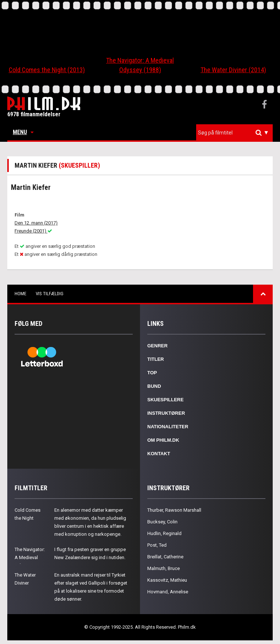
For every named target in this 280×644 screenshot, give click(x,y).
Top (152, 373)
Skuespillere (166, 400)
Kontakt (159, 454)
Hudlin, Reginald (164, 533)
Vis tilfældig (50, 294)
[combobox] (234, 133)
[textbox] (236, 133)
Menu (23, 132)
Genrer (157, 346)
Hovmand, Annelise (168, 592)
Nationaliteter (168, 427)
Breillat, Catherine (165, 557)
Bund (154, 386)
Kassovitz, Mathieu (167, 580)
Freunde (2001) (33, 231)
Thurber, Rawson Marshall (174, 510)
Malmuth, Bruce (164, 568)
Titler (156, 359)
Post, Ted (157, 545)
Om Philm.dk (163, 440)
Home (20, 294)
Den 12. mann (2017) (36, 223)
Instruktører (166, 413)
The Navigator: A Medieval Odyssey (30, 557)
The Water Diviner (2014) (233, 70)
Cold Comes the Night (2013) (47, 70)
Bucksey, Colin (162, 522)
